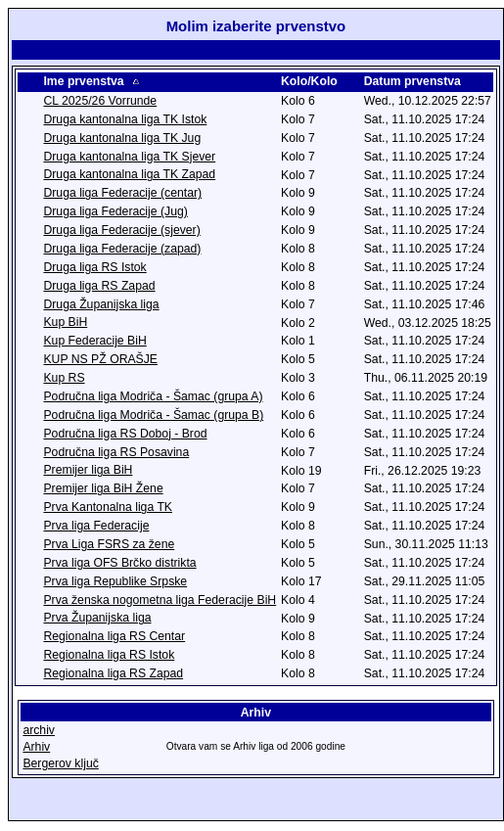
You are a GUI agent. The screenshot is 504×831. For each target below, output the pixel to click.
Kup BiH (65, 324)
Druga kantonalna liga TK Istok (125, 121)
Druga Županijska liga (101, 306)
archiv (39, 732)
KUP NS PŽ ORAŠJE (100, 361)
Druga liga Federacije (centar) (122, 195)
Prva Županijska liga (97, 620)
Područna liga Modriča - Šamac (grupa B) (153, 417)
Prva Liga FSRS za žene (109, 546)
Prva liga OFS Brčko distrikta (119, 565)
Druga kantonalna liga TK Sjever (129, 159)
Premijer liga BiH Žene (103, 490)
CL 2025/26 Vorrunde (100, 103)
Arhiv (36, 749)
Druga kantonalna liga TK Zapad (129, 176)
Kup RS (64, 380)
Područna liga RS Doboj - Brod (125, 436)
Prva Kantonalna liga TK (108, 509)
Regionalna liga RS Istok (109, 657)
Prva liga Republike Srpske (115, 583)
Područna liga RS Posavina (116, 454)
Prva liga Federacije (96, 528)
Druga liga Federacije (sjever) (121, 232)
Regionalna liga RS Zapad (113, 675)
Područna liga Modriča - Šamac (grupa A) (153, 398)
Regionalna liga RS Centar (114, 638)
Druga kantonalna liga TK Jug (122, 140)
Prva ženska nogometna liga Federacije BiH (160, 602)
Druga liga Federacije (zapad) (122, 251)
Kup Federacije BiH (94, 343)
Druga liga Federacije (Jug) (115, 213)
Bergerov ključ (60, 765)
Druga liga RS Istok (94, 269)
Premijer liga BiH (88, 472)
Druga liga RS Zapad (99, 288)
